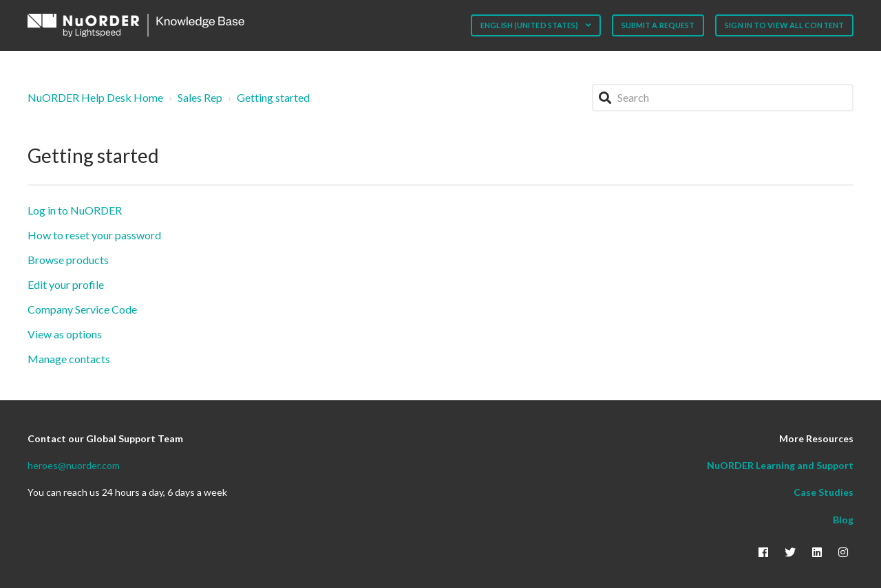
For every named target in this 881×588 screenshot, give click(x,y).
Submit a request (658, 25)
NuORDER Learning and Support (780, 465)
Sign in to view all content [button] (784, 25)
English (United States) (530, 25)
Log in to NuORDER (75, 210)
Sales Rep (200, 97)
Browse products (68, 260)
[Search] (723, 98)
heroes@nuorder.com (74, 465)
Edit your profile (66, 284)
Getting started (273, 97)
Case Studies (824, 492)
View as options (65, 334)
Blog (843, 520)
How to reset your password (94, 235)
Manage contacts (69, 359)
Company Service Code (82, 309)
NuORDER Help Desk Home (95, 97)
